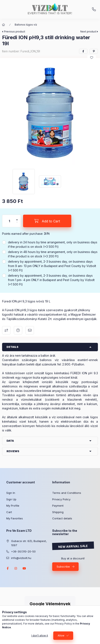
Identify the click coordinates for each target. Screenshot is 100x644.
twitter (33, 568)
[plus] (17, 218)
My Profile (13, 506)
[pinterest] (94, 51)
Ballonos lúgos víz (26, 25)
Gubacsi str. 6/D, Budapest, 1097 (29, 543)
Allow (61, 636)
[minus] (17, 224)
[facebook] (83, 51)
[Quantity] (9, 221)
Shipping (58, 512)
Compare (6, 330)
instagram (16, 568)
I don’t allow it (40, 636)
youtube (24, 568)
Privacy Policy (61, 499)
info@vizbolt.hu (21, 558)
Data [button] (10, 441)
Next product (88, 32)
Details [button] (12, 347)
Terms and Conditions (67, 493)
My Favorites (15, 518)
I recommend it (30, 330)
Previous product (15, 32)
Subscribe (63, 567)
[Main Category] (4, 25)
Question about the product (18, 330)
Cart (9, 512)
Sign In (11, 493)
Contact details (62, 518)
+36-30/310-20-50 (94, 9)
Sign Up (11, 499)
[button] (50, 112)
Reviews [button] (13, 451)
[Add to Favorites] (92, 58)
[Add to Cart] (47, 221)
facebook (8, 568)
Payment (58, 506)
